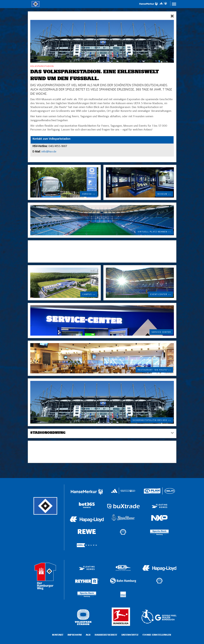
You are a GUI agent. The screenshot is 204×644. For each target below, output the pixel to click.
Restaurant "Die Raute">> (154, 370)
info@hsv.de (48, 152)
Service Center (161, 332)
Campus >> (89, 295)
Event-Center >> (161, 295)
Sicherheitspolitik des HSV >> (152, 420)
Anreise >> (89, 194)
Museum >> (164, 194)
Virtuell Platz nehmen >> (154, 232)
